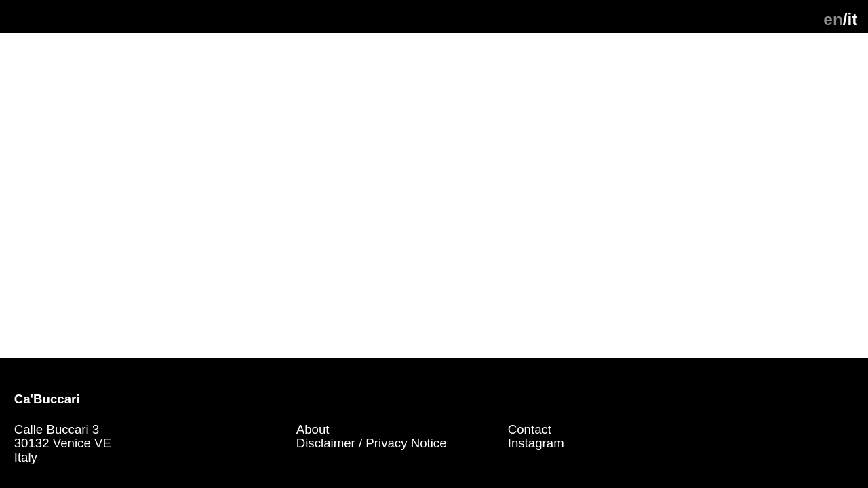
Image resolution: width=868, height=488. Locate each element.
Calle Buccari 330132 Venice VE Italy (64, 444)
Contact (530, 429)
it (853, 19)
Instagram (536, 443)
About (313, 429)
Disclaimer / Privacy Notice (372, 443)
